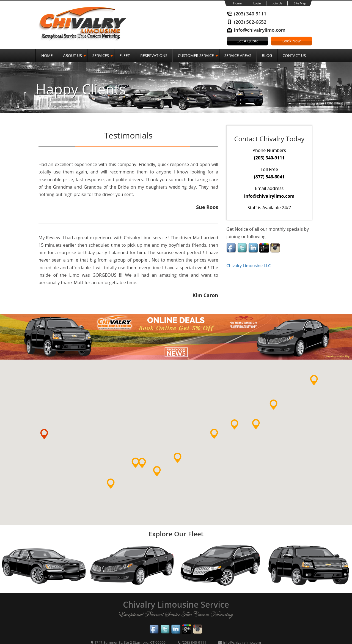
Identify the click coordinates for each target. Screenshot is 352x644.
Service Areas (238, 55)
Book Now (291, 41)
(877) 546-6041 (269, 177)
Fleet (125, 55)
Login (257, 3)
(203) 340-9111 (250, 14)
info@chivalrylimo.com (260, 30)
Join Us (277, 3)
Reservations (154, 55)
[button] (115, 488)
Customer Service (196, 55)
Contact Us (294, 55)
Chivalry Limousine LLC (248, 265)
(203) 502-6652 (250, 22)
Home (237, 3)
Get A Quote (248, 41)
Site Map (300, 3)
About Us (73, 55)
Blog (267, 55)
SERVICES (101, 55)
